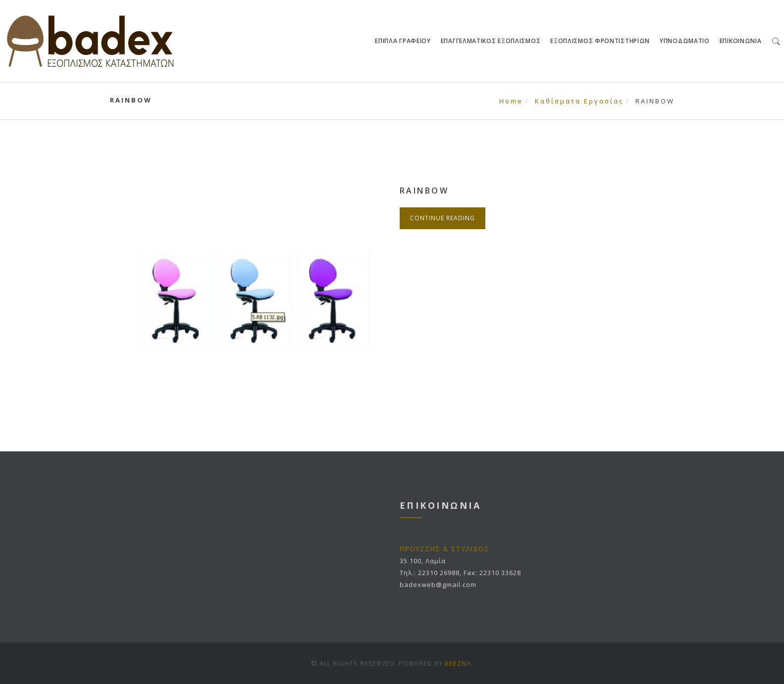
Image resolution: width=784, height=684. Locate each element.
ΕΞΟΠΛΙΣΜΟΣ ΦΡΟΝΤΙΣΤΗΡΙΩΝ (601, 41)
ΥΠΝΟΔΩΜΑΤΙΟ (685, 41)
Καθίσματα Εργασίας (579, 101)
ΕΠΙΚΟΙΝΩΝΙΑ (741, 41)
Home (511, 101)
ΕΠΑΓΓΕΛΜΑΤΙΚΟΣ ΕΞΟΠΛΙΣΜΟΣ (491, 41)
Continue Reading (443, 218)
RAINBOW (424, 191)
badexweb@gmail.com (438, 585)
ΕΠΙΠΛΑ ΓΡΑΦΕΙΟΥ (403, 41)
